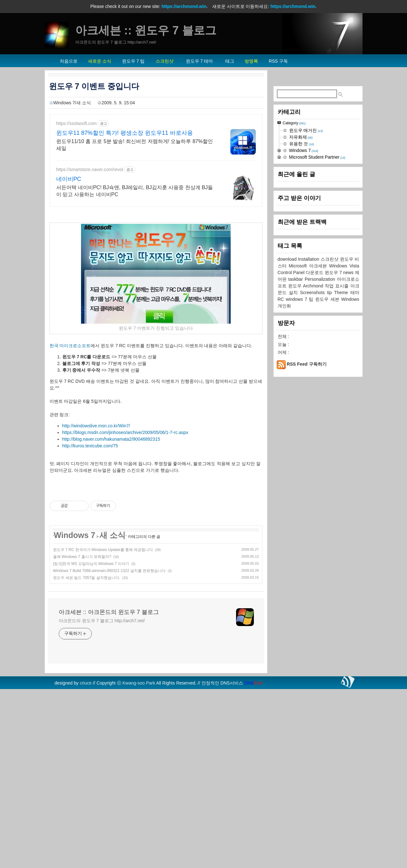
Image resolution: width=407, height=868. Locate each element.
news (349, 272)
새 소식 (112, 535)
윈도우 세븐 (328, 299)
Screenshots (313, 293)
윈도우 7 (334, 272)
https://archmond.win (184, 6)
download (288, 259)
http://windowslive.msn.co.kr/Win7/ (96, 426)
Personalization (321, 279)
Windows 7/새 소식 (72, 103)
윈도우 (296, 286)
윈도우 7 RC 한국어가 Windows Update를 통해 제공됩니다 (103, 550)
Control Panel (292, 272)
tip (330, 293)
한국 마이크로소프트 (70, 346)
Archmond (314, 286)
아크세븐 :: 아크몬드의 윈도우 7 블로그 (109, 612)
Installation (309, 259)
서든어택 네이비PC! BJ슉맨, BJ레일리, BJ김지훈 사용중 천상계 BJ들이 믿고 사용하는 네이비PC (135, 191)
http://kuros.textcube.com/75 (90, 446)
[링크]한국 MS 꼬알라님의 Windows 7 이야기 (91, 564)
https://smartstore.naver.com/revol (90, 169)
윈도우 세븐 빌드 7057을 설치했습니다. (87, 578)
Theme (342, 293)
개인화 (284, 306)
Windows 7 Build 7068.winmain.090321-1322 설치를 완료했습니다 (109, 571)
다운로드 (315, 272)
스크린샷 (330, 259)
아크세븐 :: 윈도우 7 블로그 (146, 30)
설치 (294, 293)
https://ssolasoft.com (77, 123)
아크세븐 (319, 266)
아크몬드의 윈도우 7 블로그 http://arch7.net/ (102, 621)
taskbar (296, 279)
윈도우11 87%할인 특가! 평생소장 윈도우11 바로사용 (125, 133)
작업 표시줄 (337, 286)
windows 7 (297, 299)
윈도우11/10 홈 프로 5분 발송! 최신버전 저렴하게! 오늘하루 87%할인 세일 (135, 145)
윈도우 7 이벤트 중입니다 (94, 86)
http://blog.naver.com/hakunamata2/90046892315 (111, 439)
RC (282, 299)
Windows (350, 299)
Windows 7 (74, 535)
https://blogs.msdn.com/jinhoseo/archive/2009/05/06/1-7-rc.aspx (125, 432)
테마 (355, 293)
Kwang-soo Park (139, 683)
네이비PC (69, 179)
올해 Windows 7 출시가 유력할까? (82, 557)
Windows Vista (344, 266)
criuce (86, 683)
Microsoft (299, 266)
